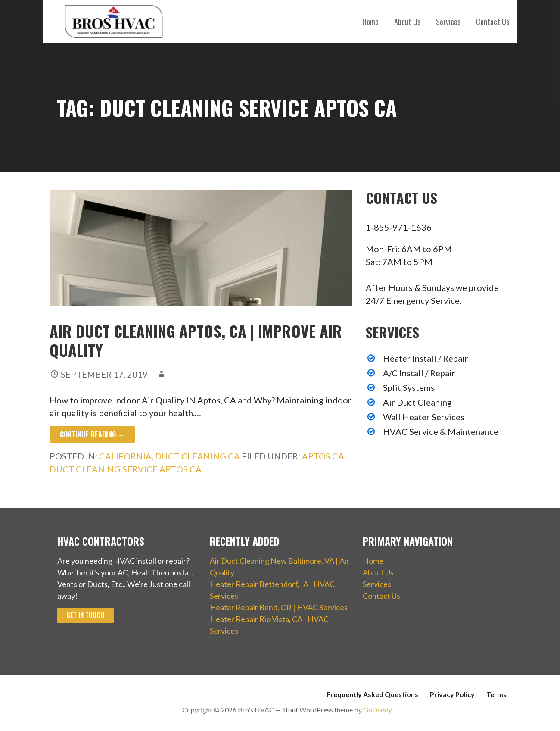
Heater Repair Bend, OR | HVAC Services (279, 607)
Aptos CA (323, 456)
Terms (496, 694)
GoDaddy (378, 710)
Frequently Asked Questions (372, 694)
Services (448, 22)
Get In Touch (85, 615)
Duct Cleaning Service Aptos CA (126, 469)
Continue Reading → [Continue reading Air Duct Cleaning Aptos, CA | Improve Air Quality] (92, 434)
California (125, 456)
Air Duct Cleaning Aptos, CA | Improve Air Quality (196, 340)
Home (370, 22)
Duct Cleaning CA (198, 456)
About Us (407, 22)
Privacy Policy (452, 694)
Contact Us (493, 22)
